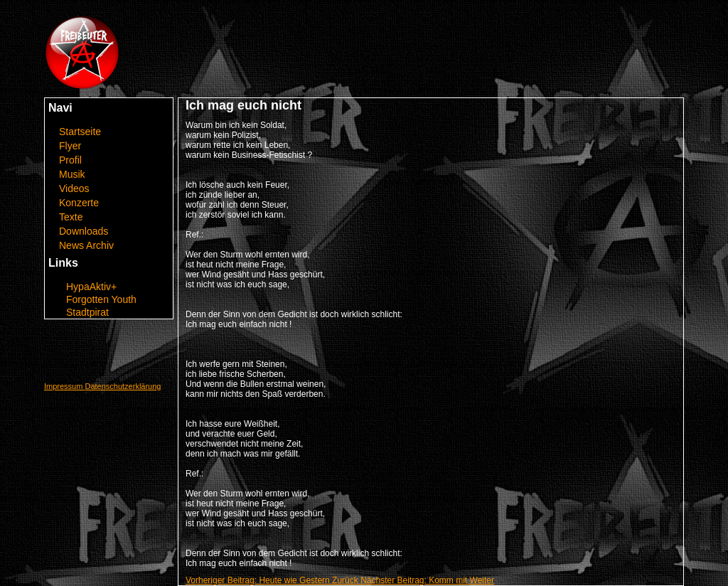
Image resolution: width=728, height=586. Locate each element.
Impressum (64, 386)
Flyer (70, 146)
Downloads (84, 231)
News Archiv (86, 245)
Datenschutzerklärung (123, 386)
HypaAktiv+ (91, 287)
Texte (71, 217)
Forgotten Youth (101, 299)
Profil (70, 160)
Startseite (80, 132)
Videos (74, 188)
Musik (72, 174)
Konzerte (79, 203)
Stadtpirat (87, 312)
